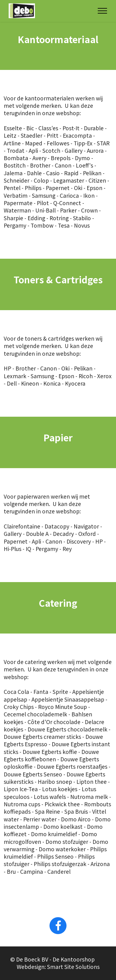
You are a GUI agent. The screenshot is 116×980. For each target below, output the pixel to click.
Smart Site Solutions (73, 974)
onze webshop (61, 113)
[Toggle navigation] (103, 11)
